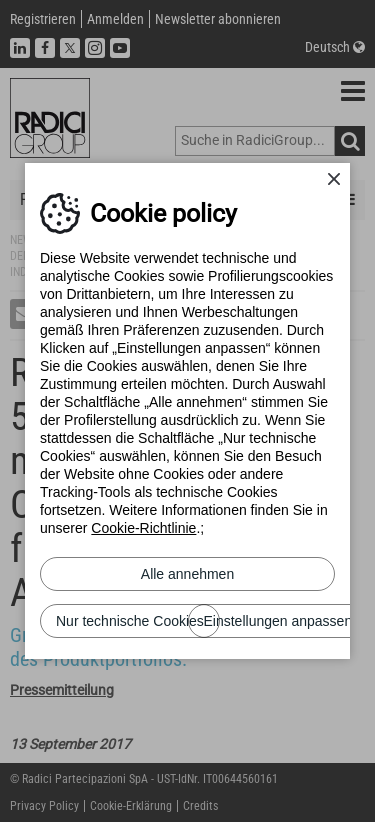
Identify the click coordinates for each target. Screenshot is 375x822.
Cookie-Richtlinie (143, 528)
